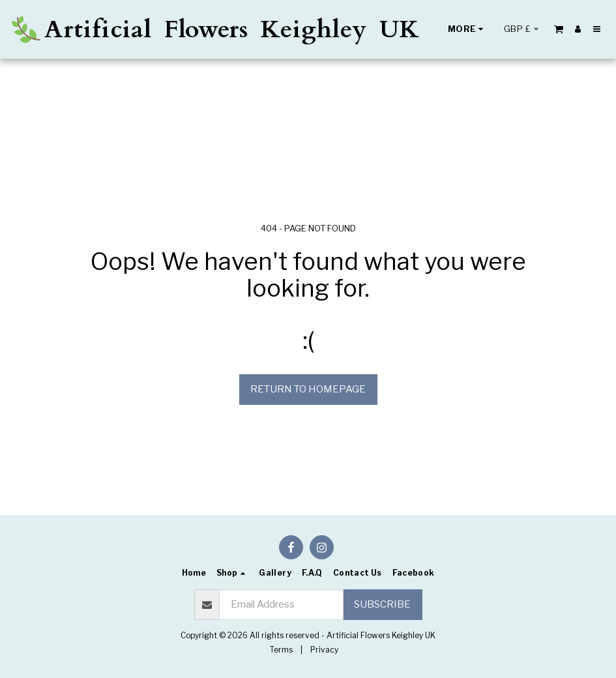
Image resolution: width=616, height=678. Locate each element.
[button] (559, 29)
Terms (281, 650)
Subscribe (382, 604)
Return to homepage (308, 389)
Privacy (324, 650)
